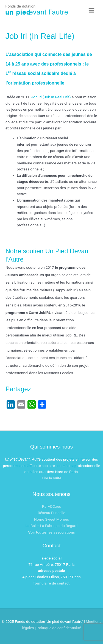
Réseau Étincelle (52, 513)
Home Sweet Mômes (51, 519)
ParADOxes (51, 506)
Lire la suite (51, 478)
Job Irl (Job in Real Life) (51, 97)
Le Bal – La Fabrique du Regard (51, 526)
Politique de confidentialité (59, 628)
